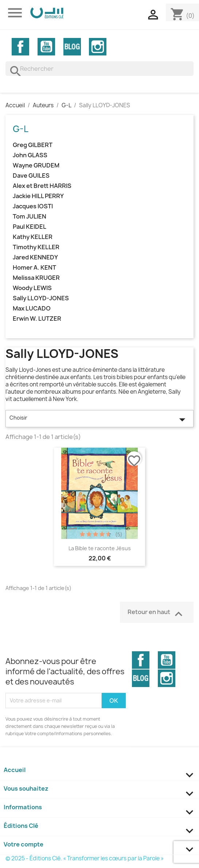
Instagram (98, 47)
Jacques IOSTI (33, 206)
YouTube (46, 47)
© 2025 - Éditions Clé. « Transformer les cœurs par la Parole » (85, 858)
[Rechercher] (99, 69)
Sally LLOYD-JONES (41, 298)
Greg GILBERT (33, 145)
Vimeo (72, 47)
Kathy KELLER (33, 237)
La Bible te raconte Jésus (100, 548)
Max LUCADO (32, 308)
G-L (21, 129)
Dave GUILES (31, 176)
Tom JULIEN (30, 217)
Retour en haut (157, 613)
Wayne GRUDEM (36, 165)
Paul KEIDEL (30, 227)
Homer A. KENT (34, 268)
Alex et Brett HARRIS (42, 186)
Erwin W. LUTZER (37, 319)
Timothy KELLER (36, 247)
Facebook (20, 47)
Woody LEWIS (32, 288)
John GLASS (30, 155)
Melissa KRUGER (36, 278)
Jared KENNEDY (35, 257)
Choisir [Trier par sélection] (99, 420)
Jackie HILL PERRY (38, 196)
